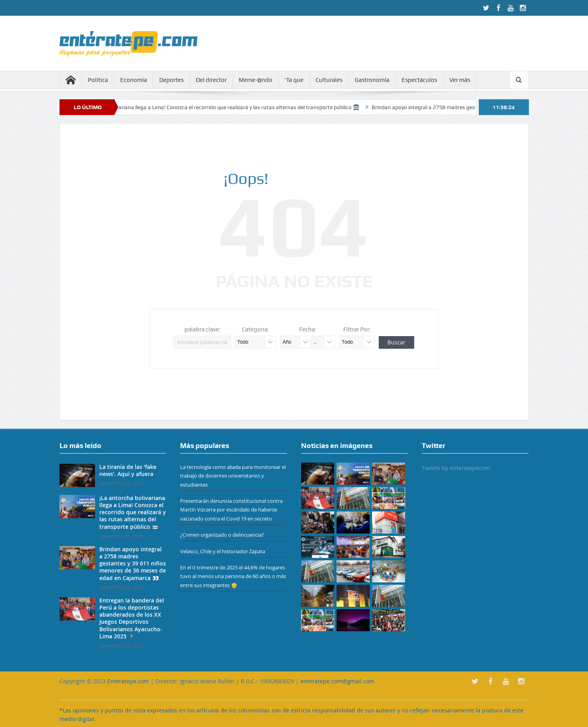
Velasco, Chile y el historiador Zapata (223, 551)
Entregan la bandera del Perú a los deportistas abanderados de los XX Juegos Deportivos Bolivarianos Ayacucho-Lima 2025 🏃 (132, 618)
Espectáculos (419, 80)
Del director (211, 80)
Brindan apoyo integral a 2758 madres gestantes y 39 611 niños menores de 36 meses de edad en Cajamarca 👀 (133, 563)
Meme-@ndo (256, 80)
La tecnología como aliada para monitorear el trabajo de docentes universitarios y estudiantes (233, 476)
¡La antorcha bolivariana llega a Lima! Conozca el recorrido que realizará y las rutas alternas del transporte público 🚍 (222, 107)
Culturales (329, 80)
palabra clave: (203, 329)
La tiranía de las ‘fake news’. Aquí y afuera (128, 470)
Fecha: (308, 329)
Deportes (171, 80)
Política (98, 80)
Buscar (396, 342)
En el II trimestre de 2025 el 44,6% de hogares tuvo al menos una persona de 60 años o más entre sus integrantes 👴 (233, 576)
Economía (134, 80)
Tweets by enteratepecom (456, 468)
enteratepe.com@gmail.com (337, 681)
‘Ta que (294, 80)
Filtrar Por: (357, 329)
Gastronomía (372, 80)
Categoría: (256, 329)
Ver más (460, 80)
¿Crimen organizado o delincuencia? (222, 535)
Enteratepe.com (128, 681)
